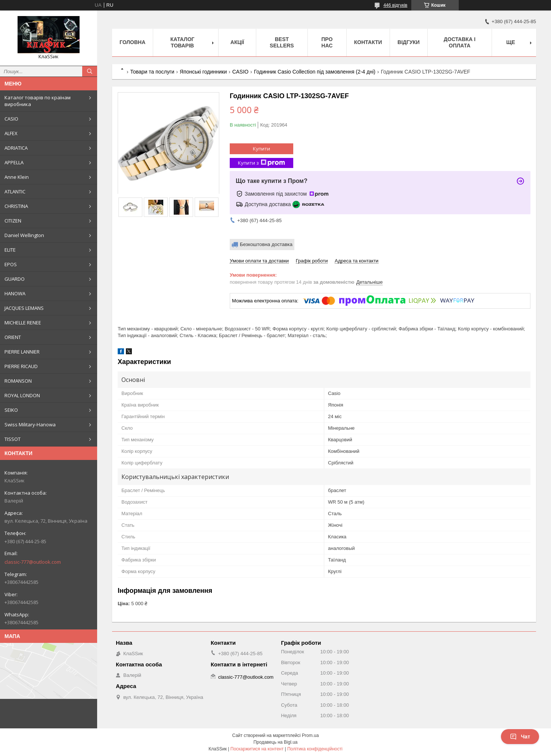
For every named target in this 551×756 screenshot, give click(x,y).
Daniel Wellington (24, 235)
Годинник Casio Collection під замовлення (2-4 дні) (315, 72)
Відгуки (408, 42)
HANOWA (15, 293)
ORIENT (13, 337)
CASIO (11, 119)
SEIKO (11, 410)
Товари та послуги (152, 72)
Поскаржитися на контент (257, 749)
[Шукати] (90, 71)
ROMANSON (18, 381)
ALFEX (11, 133)
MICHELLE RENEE (23, 323)
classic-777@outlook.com (33, 562)
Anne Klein (17, 177)
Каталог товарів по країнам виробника (38, 101)
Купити (261, 149)
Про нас (327, 42)
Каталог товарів (182, 42)
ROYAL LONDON (22, 395)
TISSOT (13, 439)
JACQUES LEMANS (24, 308)
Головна (132, 42)
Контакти (368, 42)
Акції (237, 42)
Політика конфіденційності (315, 749)
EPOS (11, 264)
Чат (520, 737)
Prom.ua (310, 735)
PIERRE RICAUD (21, 366)
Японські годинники (203, 72)
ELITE (10, 250)
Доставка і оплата (460, 42)
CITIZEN (13, 221)
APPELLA (14, 162)
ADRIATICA (16, 148)
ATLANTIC (15, 192)
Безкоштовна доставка (266, 244)
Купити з (261, 163)
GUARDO (15, 279)
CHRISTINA (16, 206)
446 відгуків (395, 5)
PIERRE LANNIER (22, 352)
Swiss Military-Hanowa (30, 424)
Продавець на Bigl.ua (275, 742)
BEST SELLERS (282, 42)
